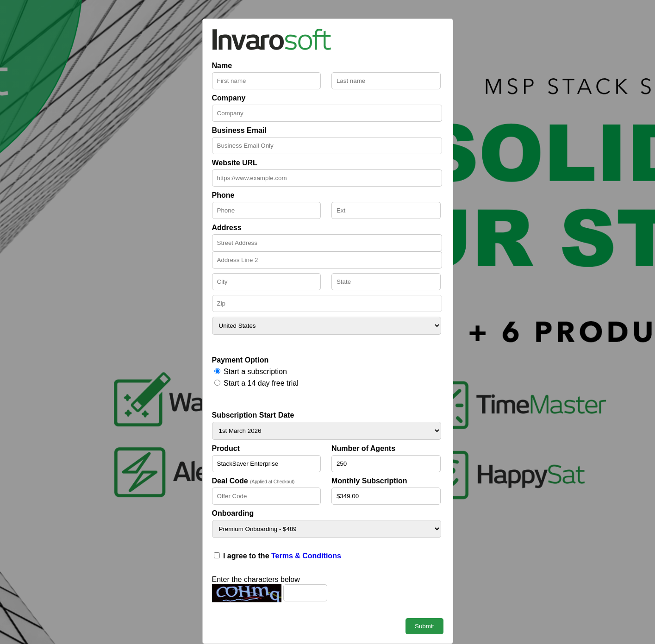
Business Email (239, 130)
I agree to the (282, 556)
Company (229, 98)
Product (226, 448)
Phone (223, 195)
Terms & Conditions (306, 556)
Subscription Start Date (253, 415)
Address (227, 228)
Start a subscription (255, 372)
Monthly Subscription (369, 481)
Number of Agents (363, 448)
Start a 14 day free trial (261, 383)
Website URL (235, 163)
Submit (424, 626)
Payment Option (240, 360)
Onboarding (233, 513)
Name (222, 66)
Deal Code (253, 481)
